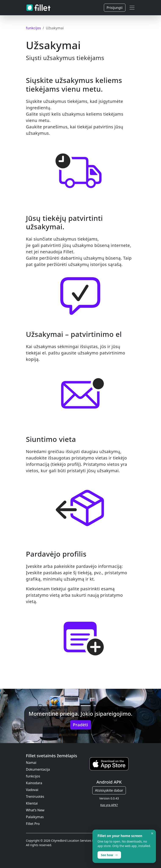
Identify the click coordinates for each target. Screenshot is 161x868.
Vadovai (32, 790)
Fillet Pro (33, 824)
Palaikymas (35, 817)
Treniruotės (35, 797)
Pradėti (81, 725)
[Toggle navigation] (132, 8)
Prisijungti (115, 8)
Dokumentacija (38, 769)
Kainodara (34, 783)
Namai (31, 763)
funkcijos (33, 776)
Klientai (32, 803)
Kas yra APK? (109, 805)
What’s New (35, 810)
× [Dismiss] (152, 833)
